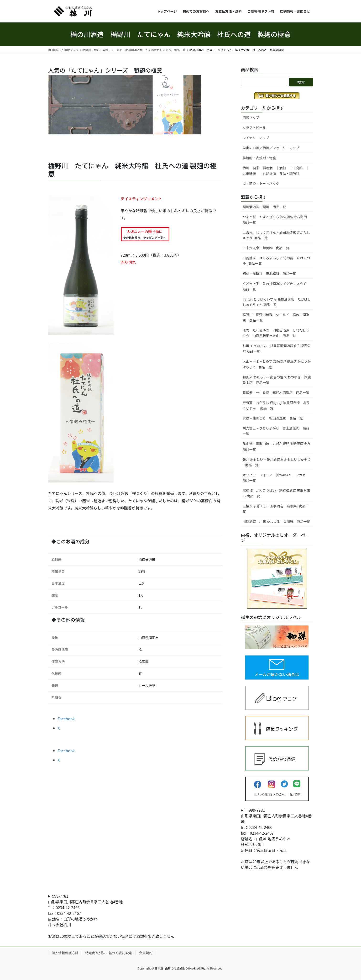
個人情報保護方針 (65, 953)
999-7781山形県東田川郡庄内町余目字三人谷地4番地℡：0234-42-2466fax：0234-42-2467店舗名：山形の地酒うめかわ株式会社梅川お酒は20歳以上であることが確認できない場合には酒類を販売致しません (111, 916)
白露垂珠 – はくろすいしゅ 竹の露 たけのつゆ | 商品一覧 (276, 261)
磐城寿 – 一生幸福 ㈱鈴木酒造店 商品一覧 (276, 392)
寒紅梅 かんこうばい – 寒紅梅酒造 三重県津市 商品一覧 (276, 493)
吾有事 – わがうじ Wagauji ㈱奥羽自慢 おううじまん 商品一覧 (276, 405)
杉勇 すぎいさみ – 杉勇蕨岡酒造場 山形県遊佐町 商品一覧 (277, 348)
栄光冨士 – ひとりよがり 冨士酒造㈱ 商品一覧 (276, 431)
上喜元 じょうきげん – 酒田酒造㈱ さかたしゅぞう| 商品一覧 (276, 235)
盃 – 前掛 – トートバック (261, 183)
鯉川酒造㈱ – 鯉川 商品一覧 (264, 207)
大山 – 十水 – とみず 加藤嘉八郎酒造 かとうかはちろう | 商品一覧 (277, 364)
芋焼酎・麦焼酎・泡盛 (259, 158)
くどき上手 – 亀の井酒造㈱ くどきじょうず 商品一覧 (276, 286)
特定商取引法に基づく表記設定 (109, 953)
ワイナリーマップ (256, 138)
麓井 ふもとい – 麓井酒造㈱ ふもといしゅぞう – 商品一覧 (277, 462)
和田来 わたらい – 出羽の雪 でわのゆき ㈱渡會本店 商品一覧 (277, 380)
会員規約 (146, 953)
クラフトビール (254, 127)
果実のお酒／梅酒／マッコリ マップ (271, 148)
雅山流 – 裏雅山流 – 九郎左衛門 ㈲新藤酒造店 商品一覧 (278, 446)
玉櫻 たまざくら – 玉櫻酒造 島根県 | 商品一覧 (276, 509)
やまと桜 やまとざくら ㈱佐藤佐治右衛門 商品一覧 (276, 220)
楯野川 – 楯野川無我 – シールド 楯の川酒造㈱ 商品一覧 (276, 317)
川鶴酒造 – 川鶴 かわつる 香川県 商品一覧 (276, 521)
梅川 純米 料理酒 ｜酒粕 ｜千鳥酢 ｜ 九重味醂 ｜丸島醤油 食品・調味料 (278, 171)
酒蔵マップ (251, 117)
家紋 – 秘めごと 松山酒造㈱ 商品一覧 (273, 418)
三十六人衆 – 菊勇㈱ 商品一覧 (266, 248)
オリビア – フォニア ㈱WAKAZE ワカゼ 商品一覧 (276, 478)
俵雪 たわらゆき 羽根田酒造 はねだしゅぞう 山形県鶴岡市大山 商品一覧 (276, 333)
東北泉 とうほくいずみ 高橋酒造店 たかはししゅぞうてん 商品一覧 (277, 302)
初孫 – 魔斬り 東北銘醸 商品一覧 (269, 273)
